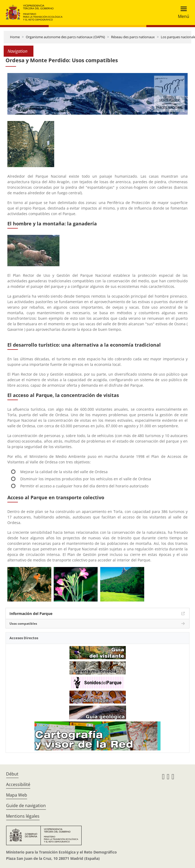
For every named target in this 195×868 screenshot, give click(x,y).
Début (12, 774)
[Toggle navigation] (182, 13)
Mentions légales (23, 816)
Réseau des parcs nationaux (133, 37)
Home (15, 37)
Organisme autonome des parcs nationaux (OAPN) (65, 37)
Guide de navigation (26, 806)
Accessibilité (18, 784)
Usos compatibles (23, 624)
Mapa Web (17, 795)
